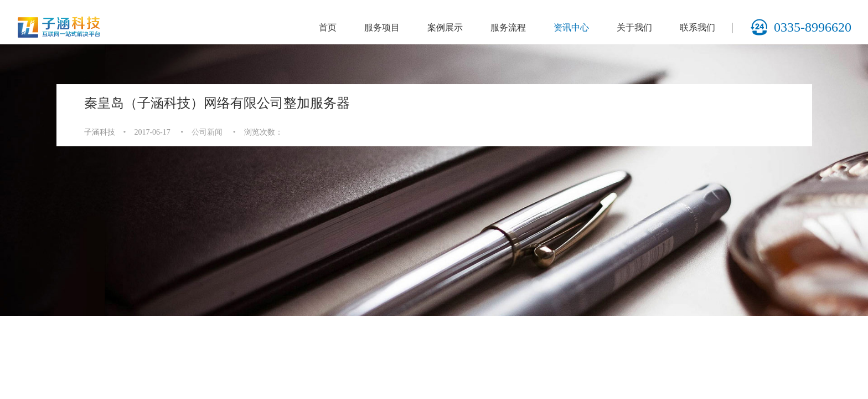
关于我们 (634, 27)
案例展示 (445, 27)
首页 (328, 27)
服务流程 (508, 27)
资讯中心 (571, 27)
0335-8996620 (801, 27)
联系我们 (697, 27)
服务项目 (382, 27)
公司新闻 (207, 132)
